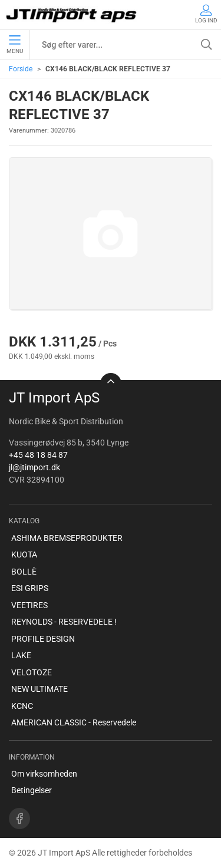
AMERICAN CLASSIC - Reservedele (74, 722)
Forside (21, 69)
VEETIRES (29, 605)
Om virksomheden (44, 774)
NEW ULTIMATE (39, 689)
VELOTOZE (32, 672)
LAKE (21, 655)
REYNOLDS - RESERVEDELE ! (64, 622)
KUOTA (24, 555)
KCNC (22, 706)
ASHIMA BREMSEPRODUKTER (67, 538)
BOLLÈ (24, 572)
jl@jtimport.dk (34, 467)
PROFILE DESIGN (43, 639)
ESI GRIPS (30, 588)
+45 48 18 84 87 (38, 455)
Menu (15, 45)
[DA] (72, 15)
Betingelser (32, 790)
